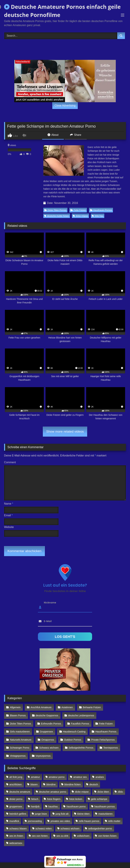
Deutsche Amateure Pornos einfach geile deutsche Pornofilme (62, 11)
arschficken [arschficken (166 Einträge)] (15, 779)
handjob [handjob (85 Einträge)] (35, 801)
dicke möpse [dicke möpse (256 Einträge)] (82, 787)
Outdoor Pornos (72, 736)
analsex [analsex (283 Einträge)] (100, 772)
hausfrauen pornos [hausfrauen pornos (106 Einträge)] (105, 801)
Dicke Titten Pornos (55, 210)
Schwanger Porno (19, 744)
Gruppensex (46, 729)
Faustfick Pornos (79, 722)
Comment (10, 462)
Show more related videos (65, 431)
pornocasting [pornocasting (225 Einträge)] (35, 816)
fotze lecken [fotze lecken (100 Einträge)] (76, 794)
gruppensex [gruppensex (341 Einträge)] (16, 801)
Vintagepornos (18, 751)
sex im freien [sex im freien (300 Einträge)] (16, 831)
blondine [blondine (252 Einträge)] (51, 779)
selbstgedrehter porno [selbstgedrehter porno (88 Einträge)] (100, 823)
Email (8, 515)
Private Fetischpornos (101, 736)
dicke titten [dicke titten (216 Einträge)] (103, 787)
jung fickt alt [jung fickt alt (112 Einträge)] (62, 809)
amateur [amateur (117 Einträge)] (35, 772)
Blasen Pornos (18, 714)
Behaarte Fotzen (90, 707)
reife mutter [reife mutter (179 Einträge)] (114, 816)
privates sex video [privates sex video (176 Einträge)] (60, 816)
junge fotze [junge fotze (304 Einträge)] (41, 809)
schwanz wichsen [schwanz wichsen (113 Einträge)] (70, 823)
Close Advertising (65, 106)
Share (76, 135)
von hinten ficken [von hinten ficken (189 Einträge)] (107, 831)
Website (9, 527)
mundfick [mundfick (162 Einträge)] (14, 816)
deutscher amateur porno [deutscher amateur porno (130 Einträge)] (53, 787)
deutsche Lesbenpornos (80, 714)
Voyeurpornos (42, 751)
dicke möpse (80, 216)
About (53, 135)
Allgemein (15, 707)
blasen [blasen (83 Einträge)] (34, 779)
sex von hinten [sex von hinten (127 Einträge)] (40, 831)
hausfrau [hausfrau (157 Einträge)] (53, 801)
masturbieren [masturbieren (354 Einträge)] (105, 809)
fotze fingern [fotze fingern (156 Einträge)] (54, 794)
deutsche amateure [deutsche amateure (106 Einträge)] (20, 787)
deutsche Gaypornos (46, 714)
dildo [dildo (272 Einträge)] (120, 787)
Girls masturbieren (20, 729)
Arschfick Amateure (40, 707)
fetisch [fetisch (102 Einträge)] (35, 794)
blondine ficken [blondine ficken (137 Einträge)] (72, 779)
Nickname (50, 602)
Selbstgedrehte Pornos (80, 744)
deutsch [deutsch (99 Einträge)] (94, 779)
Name (9, 504)
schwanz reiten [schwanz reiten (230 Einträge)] (44, 823)
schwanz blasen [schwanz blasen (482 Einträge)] (18, 823)
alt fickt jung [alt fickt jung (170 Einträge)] (16, 772)
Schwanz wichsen (48, 744)
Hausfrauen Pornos (101, 210)
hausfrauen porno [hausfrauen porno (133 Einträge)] (76, 801)
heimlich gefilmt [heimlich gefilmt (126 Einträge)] (18, 809)
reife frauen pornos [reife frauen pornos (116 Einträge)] (89, 816)
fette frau (98, 216)
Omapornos (47, 736)
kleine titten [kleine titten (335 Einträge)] (83, 809)
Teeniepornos (109, 744)
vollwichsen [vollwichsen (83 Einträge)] (83, 831)
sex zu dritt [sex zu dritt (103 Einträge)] (62, 831)
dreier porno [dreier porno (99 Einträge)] (16, 794)
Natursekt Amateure (21, 736)
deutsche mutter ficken (57, 216)
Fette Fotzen (78, 210)
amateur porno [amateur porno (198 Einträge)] (57, 772)
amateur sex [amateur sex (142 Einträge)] (80, 772)
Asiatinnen (66, 707)
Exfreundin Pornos (50, 722)
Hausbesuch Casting (73, 729)
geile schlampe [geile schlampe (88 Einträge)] (99, 794)
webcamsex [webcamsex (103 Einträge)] (16, 838)
